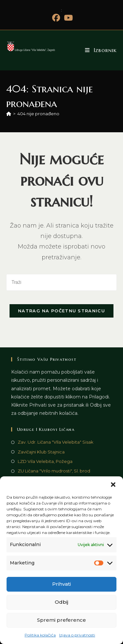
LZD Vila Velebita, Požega (45, 461)
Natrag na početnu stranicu (61, 311)
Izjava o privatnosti (77, 635)
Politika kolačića (40, 635)
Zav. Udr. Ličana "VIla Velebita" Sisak (56, 442)
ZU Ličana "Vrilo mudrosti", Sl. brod (54, 471)
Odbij (61, 602)
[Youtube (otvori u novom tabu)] (67, 18)
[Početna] (9, 114)
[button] (113, 485)
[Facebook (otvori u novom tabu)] (56, 18)
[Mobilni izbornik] (101, 50)
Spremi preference (61, 620)
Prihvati (61, 584)
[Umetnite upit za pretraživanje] (62, 282)
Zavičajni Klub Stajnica (41, 452)
